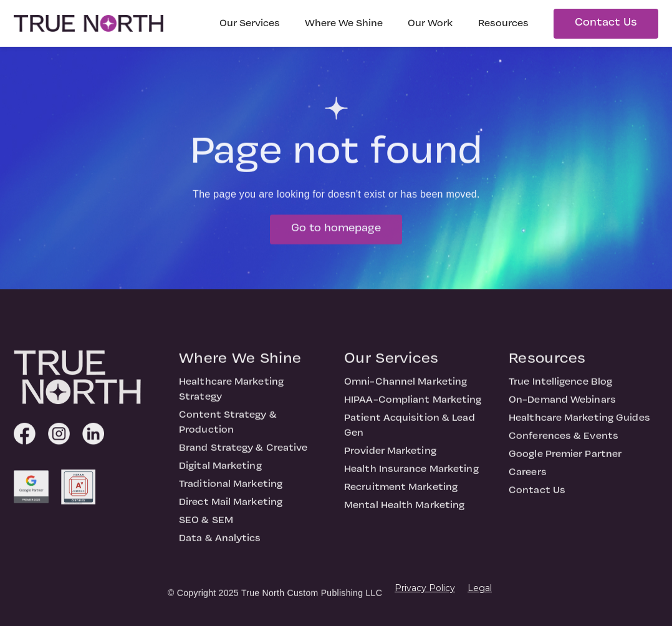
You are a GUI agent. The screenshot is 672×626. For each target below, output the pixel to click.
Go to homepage (336, 234)
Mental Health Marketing (404, 511)
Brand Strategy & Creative (243, 453)
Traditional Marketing (231, 489)
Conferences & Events (564, 441)
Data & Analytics (220, 544)
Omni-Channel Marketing (406, 387)
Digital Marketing (220, 471)
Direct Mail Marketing (231, 508)
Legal (480, 588)
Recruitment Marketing (401, 493)
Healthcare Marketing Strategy (231, 395)
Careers (528, 478)
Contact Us (606, 23)
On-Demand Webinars (562, 405)
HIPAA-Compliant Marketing (413, 405)
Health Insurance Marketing (411, 474)
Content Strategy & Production (228, 428)
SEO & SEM (206, 526)
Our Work (430, 24)
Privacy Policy (425, 588)
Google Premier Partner (565, 460)
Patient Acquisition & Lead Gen (410, 431)
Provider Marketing (390, 456)
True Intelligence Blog (560, 387)
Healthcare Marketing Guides (579, 423)
